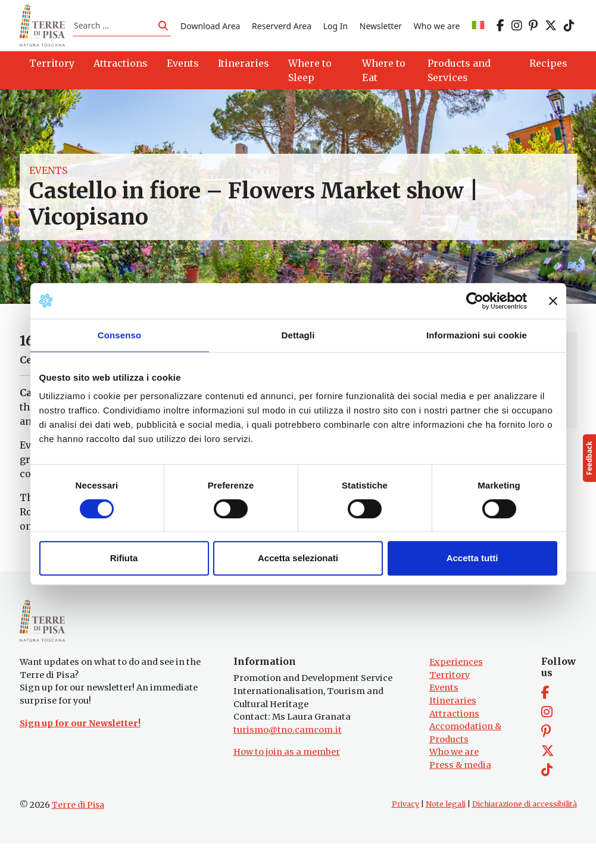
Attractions (454, 738)
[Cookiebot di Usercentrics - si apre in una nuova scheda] (475, 301)
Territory (450, 699)
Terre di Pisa (78, 830)
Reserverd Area (286, 25)
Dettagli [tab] (298, 335)
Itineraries (453, 725)
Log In (340, 25)
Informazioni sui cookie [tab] (477, 335)
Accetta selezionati (298, 558)
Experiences (456, 686)
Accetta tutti (472, 558)
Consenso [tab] (119, 335)
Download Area (215, 25)
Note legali (446, 829)
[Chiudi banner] (553, 301)
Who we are (441, 25)
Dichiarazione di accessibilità (525, 829)
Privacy (405, 829)
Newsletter (385, 25)
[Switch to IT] (192, 38)
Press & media (460, 789)
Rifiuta (124, 558)
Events (48, 182)
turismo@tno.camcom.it (288, 754)
